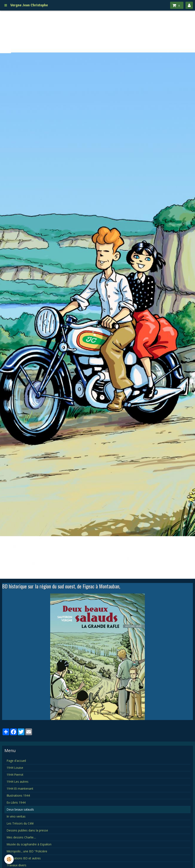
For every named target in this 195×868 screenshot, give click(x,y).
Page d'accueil (16, 761)
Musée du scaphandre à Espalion (29, 844)
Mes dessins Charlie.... (21, 837)
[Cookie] (9, 859)
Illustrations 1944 (18, 795)
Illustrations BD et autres (24, 858)
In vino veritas (16, 816)
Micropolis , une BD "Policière (27, 851)
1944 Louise (15, 768)
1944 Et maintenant (20, 789)
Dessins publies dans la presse (27, 830)
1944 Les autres (17, 782)
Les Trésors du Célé (20, 823)
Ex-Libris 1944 (16, 802)
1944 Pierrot (15, 775)
